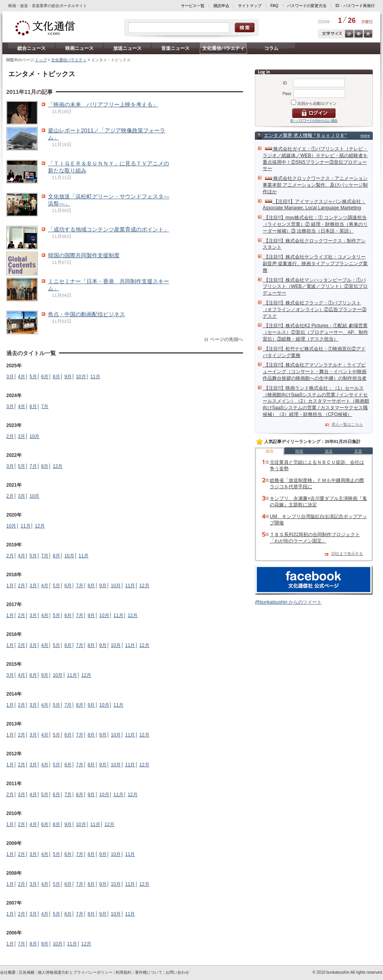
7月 (45, 407)
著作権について (149, 972)
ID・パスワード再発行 (355, 6)
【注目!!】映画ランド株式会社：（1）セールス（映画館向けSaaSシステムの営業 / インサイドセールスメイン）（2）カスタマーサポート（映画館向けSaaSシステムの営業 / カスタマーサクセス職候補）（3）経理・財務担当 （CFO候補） (316, 401)
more (365, 136)
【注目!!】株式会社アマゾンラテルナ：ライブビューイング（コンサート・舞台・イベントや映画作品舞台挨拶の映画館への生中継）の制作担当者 (315, 372)
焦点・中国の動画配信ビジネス (87, 314)
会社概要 (8, 972)
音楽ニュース (175, 48)
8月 (56, 377)
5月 (33, 377)
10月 (81, 377)
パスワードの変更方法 (307, 6)
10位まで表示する (347, 554)
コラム (271, 48)
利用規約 (123, 972)
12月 (58, 466)
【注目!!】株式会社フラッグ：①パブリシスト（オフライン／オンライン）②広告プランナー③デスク (315, 310)
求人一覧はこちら (347, 424)
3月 (10, 377)
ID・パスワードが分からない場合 (314, 121)
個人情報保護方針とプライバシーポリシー (75, 972)
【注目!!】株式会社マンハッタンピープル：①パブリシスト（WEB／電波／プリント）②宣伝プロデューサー (315, 287)
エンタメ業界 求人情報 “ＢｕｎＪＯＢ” (305, 136)
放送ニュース (127, 48)
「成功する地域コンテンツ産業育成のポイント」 (109, 229)
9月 (68, 377)
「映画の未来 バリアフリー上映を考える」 (103, 104)
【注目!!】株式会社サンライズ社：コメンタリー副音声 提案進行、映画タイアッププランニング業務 (315, 264)
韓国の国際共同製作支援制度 (84, 255)
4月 (22, 377)
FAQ (274, 6)
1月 (10, 586)
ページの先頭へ (226, 339)
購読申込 (221, 6)
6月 (45, 377)
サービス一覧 (193, 6)
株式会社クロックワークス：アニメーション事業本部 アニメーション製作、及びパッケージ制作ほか (315, 185)
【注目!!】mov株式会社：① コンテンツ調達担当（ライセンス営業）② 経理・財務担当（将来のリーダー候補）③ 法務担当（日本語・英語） (315, 224)
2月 (10, 436)
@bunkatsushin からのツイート (288, 602)
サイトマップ (250, 6)
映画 (299, 451)
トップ (41, 60)
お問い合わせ (177, 972)
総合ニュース (31, 48)
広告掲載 (27, 972)
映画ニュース (79, 48)
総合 (270, 451)
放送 (329, 451)
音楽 (358, 451)
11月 (95, 377)
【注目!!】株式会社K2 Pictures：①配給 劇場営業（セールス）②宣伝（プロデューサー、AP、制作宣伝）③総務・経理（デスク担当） (315, 332)
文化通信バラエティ (223, 48)
